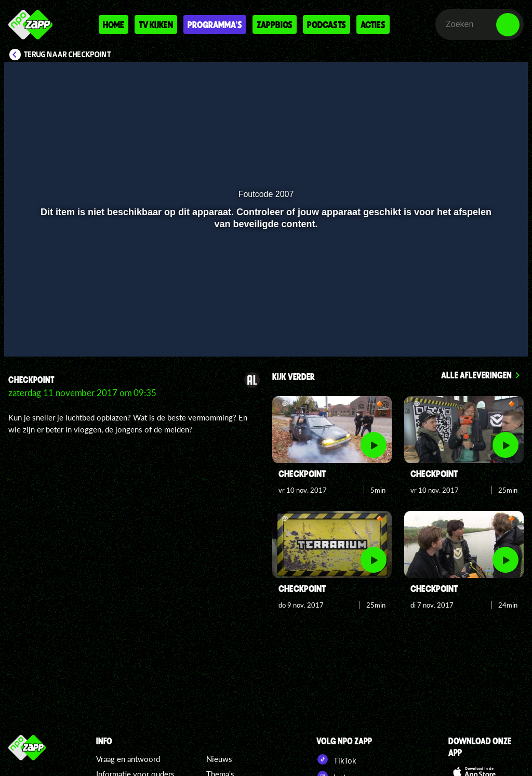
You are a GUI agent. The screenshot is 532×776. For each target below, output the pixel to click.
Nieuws (219, 759)
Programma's (215, 24)
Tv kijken (156, 24)
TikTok (336, 759)
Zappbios (275, 24)
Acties (373, 24)
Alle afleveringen (476, 375)
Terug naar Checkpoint (68, 55)
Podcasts (327, 24)
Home (114, 24)
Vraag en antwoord (128, 759)
